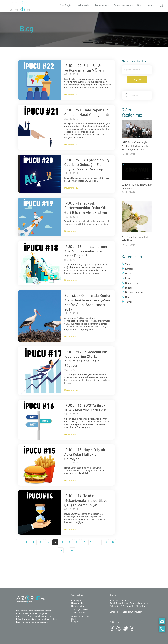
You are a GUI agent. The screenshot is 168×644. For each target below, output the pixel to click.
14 (61, 550)
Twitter (132, 628)
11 (99, 542)
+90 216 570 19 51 (120, 601)
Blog (140, 6)
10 (91, 542)
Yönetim (130, 264)
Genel (128, 297)
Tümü (128, 302)
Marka (129, 274)
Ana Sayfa (66, 6)
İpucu (128, 288)
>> (72, 550)
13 (113, 542)
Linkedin (125, 628)
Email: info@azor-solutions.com (126, 612)
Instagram (119, 628)
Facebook (112, 628)
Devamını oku (71, 95)
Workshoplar (80, 613)
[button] (161, 6)
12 (106, 542)
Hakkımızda (82, 6)
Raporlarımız (132, 283)
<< (19, 542)
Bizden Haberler (134, 293)
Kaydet (137, 79)
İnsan (128, 278)
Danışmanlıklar (81, 610)
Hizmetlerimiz (101, 6)
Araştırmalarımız (123, 6)
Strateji (129, 269)
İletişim (151, 6)
